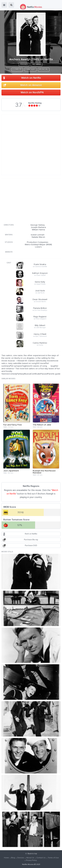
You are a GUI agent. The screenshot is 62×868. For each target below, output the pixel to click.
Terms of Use (53, 858)
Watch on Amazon (31, 85)
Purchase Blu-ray (31, 540)
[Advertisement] (31, 201)
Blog (13, 858)
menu (4, 5)
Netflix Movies (28, 864)
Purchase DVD (31, 546)
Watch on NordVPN (32, 93)
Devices (21, 858)
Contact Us (41, 858)
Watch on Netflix (31, 78)
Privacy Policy (31, 860)
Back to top (32, 854)
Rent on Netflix (31, 534)
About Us (30, 858)
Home (6, 858)
